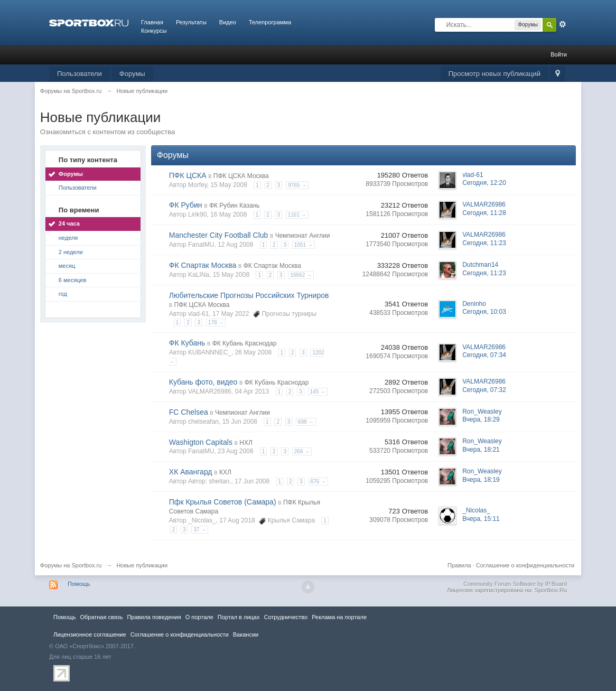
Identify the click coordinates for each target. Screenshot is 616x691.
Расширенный (563, 24)
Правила (459, 565)
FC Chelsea (189, 412)
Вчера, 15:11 (481, 519)
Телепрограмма (270, 22)
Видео (228, 22)
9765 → (297, 185)
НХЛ (246, 443)
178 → (216, 323)
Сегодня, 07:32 (484, 390)
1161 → (297, 215)
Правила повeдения (154, 617)
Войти (559, 54)
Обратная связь (101, 617)
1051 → (304, 245)
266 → (302, 451)
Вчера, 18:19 (481, 480)
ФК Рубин (186, 205)
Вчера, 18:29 (481, 419)
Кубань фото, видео (203, 382)
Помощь (79, 584)
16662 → (301, 275)
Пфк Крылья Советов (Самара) (223, 502)
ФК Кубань (187, 343)
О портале (199, 617)
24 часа (69, 223)
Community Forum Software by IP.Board (515, 584)
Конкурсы (154, 31)
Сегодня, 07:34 (484, 355)
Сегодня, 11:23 (484, 243)
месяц (67, 266)
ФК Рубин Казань (235, 206)
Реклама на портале (339, 617)
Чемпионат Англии (303, 236)
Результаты (191, 22)
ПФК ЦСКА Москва (241, 176)
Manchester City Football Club (219, 235)
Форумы (132, 74)
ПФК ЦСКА (188, 175)
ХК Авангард (191, 472)
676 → (318, 482)
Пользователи (80, 74)
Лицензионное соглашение (90, 634)
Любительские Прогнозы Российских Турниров (249, 295)
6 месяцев (72, 280)
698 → (306, 422)
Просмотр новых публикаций (494, 74)
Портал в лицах (239, 617)
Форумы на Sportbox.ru (71, 565)
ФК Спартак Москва (203, 265)
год (63, 294)
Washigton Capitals (201, 442)
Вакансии (246, 634)
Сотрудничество (286, 617)
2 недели (71, 252)
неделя (68, 238)
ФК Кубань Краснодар (245, 343)
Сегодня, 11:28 (484, 213)
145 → (318, 392)
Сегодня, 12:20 (484, 183)
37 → (200, 530)
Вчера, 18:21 (481, 450)
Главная (152, 22)
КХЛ (225, 472)
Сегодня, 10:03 (484, 312)
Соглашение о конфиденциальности (525, 565)
